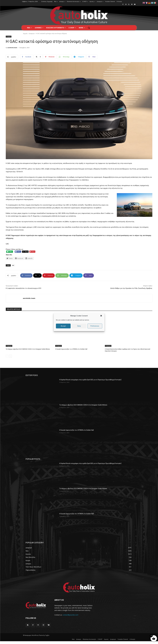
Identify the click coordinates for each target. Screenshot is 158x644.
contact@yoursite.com (70, 615)
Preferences (95, 326)
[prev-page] (7, 356)
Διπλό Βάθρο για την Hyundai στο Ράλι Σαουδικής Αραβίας (131, 288)
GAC (13, 265)
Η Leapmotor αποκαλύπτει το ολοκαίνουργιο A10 (23, 288)
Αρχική (25, 34)
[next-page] (11, 356)
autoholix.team (12, 48)
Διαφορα (32, 34)
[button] (101, 316)
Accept (63, 326)
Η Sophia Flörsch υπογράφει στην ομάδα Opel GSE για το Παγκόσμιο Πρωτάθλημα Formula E (90, 380)
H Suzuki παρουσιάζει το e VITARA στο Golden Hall (71, 349)
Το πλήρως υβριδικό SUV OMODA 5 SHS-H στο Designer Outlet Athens (28, 349)
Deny (79, 326)
